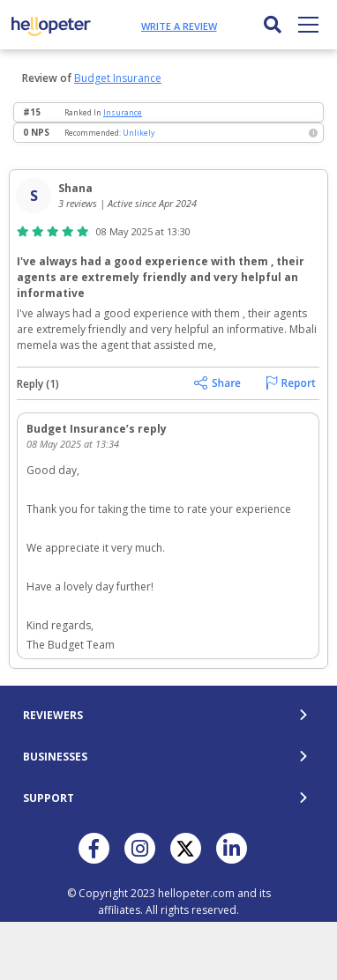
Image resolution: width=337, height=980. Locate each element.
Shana (75, 188)
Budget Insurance (118, 78)
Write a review (179, 26)
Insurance (123, 112)
